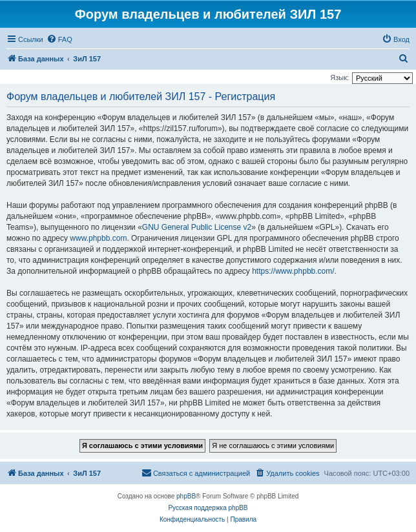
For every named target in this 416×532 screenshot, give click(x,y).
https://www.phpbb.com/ (293, 271)
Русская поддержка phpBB (208, 508)
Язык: (339, 77)
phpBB (186, 496)
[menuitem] (59, 39)
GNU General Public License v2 (197, 227)
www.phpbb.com (98, 238)
